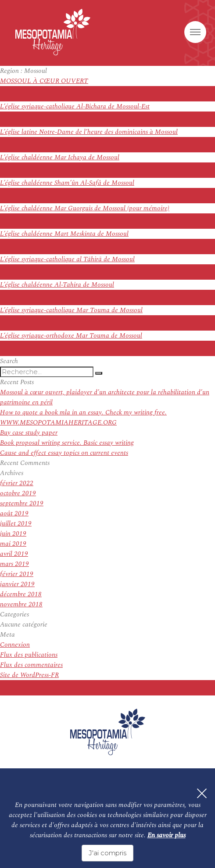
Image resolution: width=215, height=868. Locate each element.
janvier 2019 (17, 584)
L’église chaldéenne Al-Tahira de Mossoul (57, 285)
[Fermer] (202, 793)
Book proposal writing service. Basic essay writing (67, 443)
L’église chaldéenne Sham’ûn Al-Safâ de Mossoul (67, 183)
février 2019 (17, 574)
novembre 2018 (21, 604)
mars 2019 (14, 564)
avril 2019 (14, 554)
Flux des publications (29, 655)
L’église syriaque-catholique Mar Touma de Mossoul (71, 310)
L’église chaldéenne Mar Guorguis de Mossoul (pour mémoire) (85, 208)
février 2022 (17, 483)
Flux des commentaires (31, 665)
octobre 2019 (18, 493)
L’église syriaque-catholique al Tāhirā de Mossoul (67, 259)
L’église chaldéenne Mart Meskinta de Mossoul (64, 234)
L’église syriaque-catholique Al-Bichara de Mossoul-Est (75, 106)
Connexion (15, 645)
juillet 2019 (16, 524)
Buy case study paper (29, 433)
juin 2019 (13, 534)
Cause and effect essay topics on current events (64, 453)
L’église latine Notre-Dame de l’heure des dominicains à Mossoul (89, 132)
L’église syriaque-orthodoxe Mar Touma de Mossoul (71, 336)
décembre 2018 (21, 594)
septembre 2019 (22, 503)
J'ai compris (107, 853)
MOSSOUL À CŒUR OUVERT (44, 81)
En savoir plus (167, 835)
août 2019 (14, 513)
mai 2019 (13, 544)
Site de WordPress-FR (29, 675)
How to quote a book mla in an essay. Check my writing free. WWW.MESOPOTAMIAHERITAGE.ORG (83, 418)
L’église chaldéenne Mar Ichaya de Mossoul (60, 157)
